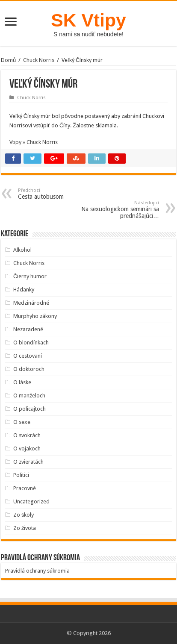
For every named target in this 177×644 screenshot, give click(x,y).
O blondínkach (31, 343)
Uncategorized (31, 501)
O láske (22, 382)
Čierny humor (30, 276)
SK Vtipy (88, 20)
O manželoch (29, 396)
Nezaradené (28, 329)
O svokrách (27, 435)
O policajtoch (29, 409)
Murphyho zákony (35, 316)
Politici (21, 475)
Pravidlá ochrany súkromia (37, 571)
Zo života (25, 528)
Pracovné (25, 488)
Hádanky (24, 290)
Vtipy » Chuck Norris (34, 142)
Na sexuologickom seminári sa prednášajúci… (115, 210)
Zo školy (24, 515)
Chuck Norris (39, 60)
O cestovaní (28, 356)
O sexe (22, 422)
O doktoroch (29, 369)
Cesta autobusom (62, 194)
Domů (8, 60)
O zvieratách (28, 462)
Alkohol (22, 250)
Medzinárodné (31, 303)
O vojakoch (27, 448)
